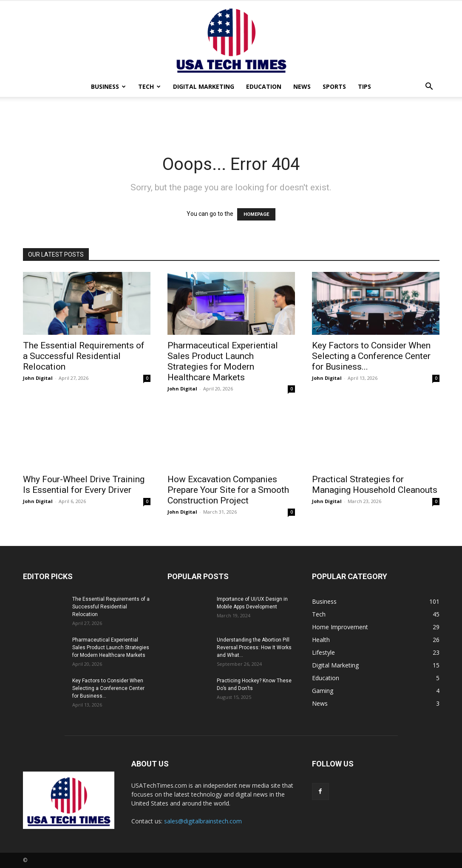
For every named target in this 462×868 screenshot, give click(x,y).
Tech (149, 86)
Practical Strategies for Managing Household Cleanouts (375, 485)
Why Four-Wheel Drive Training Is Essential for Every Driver (84, 485)
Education (264, 86)
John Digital (38, 378)
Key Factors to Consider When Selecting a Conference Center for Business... (371, 356)
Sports (334, 86)
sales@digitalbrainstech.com (203, 821)
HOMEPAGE (256, 214)
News (302, 86)
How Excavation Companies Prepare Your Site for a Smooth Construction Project (228, 490)
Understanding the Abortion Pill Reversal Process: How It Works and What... (254, 647)
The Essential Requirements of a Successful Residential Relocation (84, 356)
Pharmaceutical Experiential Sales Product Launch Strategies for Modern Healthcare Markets (223, 361)
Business (108, 86)
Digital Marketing (204, 86)
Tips (364, 86)
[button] (429, 87)
